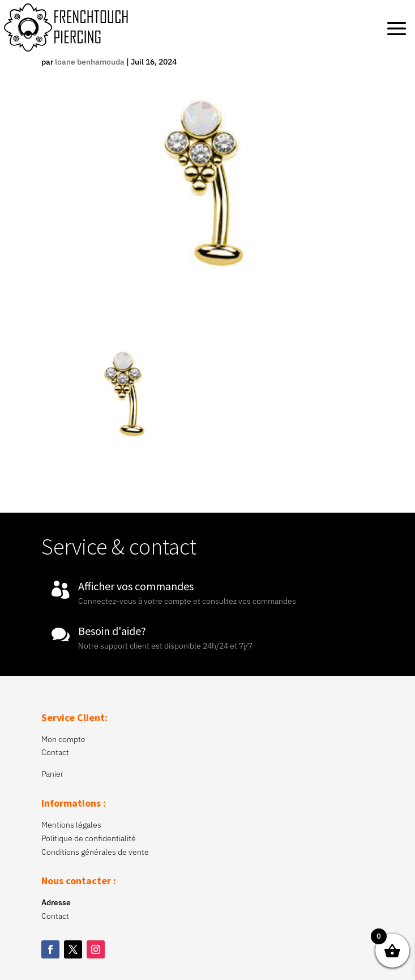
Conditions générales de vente (95, 852)
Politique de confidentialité (89, 838)
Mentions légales (71, 825)
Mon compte (63, 739)
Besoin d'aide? (112, 631)
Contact (55, 752)
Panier (52, 774)
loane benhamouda (90, 62)
